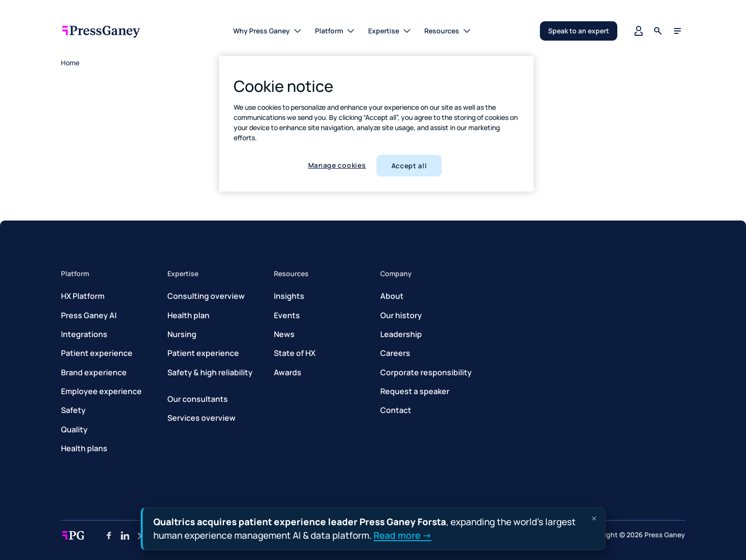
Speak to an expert (579, 31)
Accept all (409, 166)
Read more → (403, 535)
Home (70, 63)
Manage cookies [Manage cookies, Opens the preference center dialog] (337, 165)
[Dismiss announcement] (594, 518)
